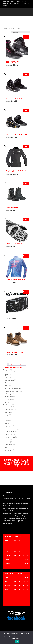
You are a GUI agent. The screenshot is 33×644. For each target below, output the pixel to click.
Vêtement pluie (10, 432)
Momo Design (9, 372)
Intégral (7, 442)
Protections (8, 418)
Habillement (7, 405)
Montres (7, 412)
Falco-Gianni (9, 397)
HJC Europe (8, 394)
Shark (6, 386)
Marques (6, 370)
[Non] (31, 638)
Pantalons (8, 426)
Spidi (6, 375)
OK (17, 641)
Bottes (7, 421)
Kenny (7, 377)
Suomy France (9, 380)
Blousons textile (10, 437)
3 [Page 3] (12, 364)
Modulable (8, 450)
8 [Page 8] (20, 364)
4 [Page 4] (14, 364)
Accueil (5, 22)
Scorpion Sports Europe (12, 388)
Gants (7, 423)
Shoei (6, 383)
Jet (6, 447)
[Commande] (20, 32)
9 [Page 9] (22, 364)
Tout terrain (8, 407)
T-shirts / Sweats (10, 410)
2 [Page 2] (10, 364)
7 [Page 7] (18, 364)
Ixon (6, 402)
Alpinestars (8, 399)
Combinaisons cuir (11, 429)
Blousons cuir (9, 434)
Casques (6, 440)
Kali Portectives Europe (12, 391)
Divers (7, 415)
